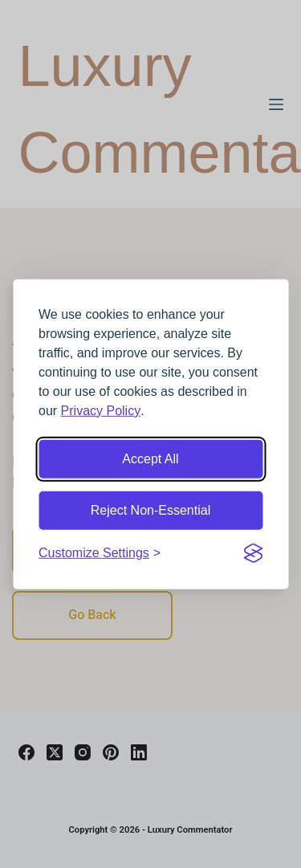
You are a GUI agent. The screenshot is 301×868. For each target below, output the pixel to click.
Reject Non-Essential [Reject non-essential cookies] (150, 509)
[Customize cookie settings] (100, 552)
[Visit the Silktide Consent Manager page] (253, 552)
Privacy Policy (101, 410)
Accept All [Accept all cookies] (150, 458)
